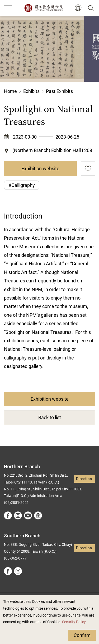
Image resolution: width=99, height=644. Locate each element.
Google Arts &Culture (38, 515)
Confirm (82, 635)
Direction (84, 479)
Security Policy (74, 622)
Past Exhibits (59, 91)
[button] (78, 8)
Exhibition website (40, 169)
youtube (28, 515)
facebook (8, 515)
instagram (18, 515)
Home (10, 91)
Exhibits (31, 91)
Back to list (50, 417)
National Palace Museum (44, 8)
